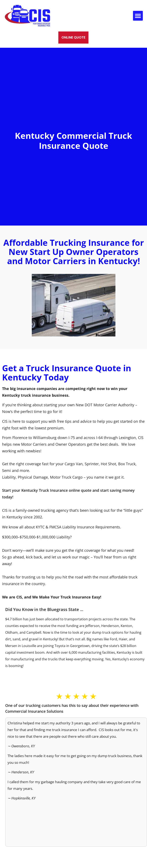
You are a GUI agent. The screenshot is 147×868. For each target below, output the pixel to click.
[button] (138, 16)
